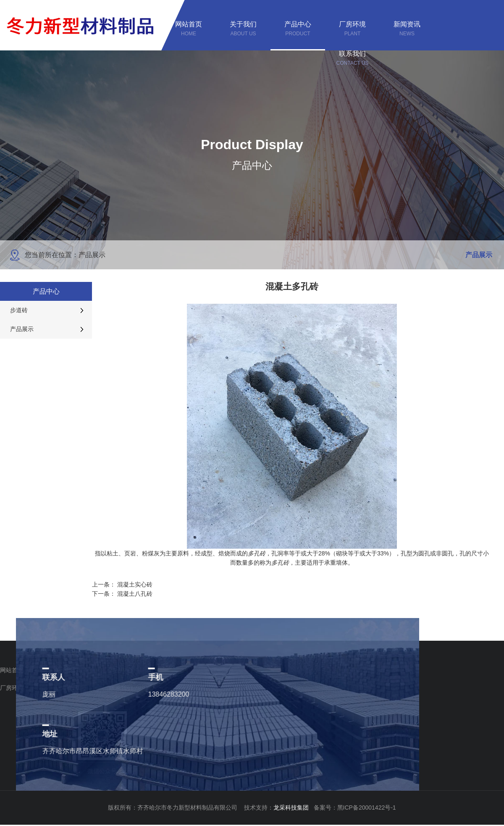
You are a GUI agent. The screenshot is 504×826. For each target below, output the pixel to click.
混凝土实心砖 (135, 584)
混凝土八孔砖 (135, 594)
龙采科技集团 (294, 808)
